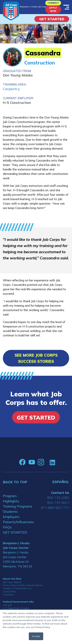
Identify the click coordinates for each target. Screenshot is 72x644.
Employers (11, 517)
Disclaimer (8, 594)
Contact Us (60, 493)
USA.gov (7, 605)
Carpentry (11, 89)
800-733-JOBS (58, 498)
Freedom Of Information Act (17, 588)
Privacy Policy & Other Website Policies (23, 585)
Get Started (52, 19)
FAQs (7, 527)
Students (10, 512)
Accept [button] (36, 636)
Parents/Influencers (18, 522)
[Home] (11, 11)
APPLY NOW (53, 9)
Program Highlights (11, 498)
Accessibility (9, 591)
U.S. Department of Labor (16, 608)
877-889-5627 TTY (55, 508)
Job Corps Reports (12, 582)
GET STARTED (15, 532)
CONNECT (53, 3)
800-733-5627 (58, 503)
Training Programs (18, 506)
